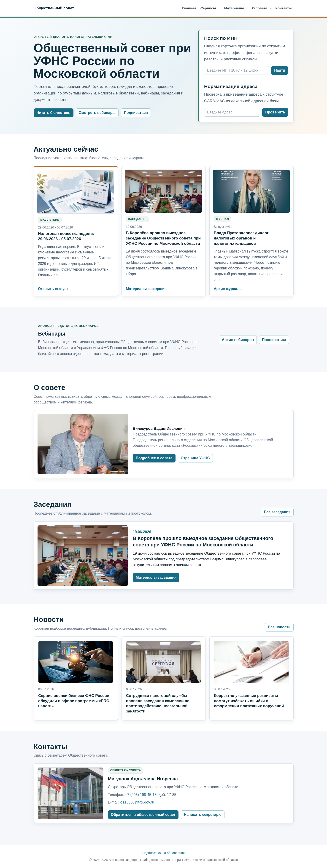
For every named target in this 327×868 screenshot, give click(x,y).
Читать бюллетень (54, 113)
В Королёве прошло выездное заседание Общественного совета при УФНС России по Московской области (163, 238)
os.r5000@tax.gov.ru (137, 802)
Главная (189, 8)
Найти (280, 70)
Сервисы (208, 8)
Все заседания (277, 512)
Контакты (284, 8)
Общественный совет (54, 8)
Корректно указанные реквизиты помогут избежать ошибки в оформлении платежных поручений (249, 701)
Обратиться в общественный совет (143, 815)
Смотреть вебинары (97, 113)
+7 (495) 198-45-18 (141, 795)
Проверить (275, 112)
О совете (259, 8)
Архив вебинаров (238, 340)
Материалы (234, 8)
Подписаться (136, 113)
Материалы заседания (146, 289)
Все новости (279, 627)
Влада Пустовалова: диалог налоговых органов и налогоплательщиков (241, 238)
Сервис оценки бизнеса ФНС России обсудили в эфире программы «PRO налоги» (74, 701)
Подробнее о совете (154, 458)
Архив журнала (228, 289)
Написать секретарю (203, 815)
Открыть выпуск (53, 289)
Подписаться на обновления (163, 853)
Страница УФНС (195, 458)
